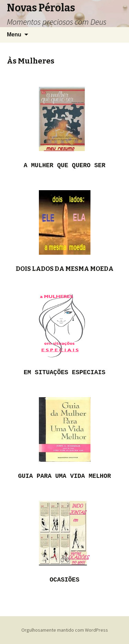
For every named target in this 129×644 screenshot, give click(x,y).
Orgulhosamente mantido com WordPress (65, 630)
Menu (14, 34)
